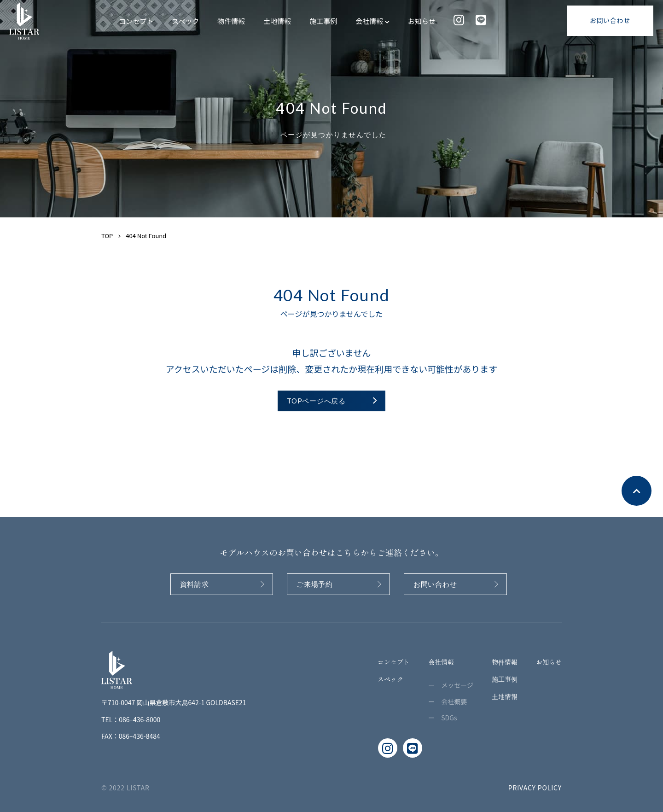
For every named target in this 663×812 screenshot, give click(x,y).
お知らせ (422, 21)
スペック (185, 21)
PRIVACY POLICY (535, 788)
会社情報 (372, 21)
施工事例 (323, 21)
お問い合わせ (610, 20)
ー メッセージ (451, 685)
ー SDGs (442, 718)
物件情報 (231, 21)
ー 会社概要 (448, 701)
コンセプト (136, 21)
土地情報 (277, 21)
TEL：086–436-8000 (131, 719)
